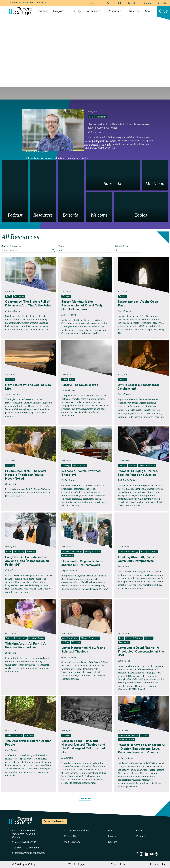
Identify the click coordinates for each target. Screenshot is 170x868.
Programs (59, 11)
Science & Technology (72, 552)
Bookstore (163, 3)
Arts (72, 380)
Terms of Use (118, 864)
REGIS (119, 3)
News (111, 831)
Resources (114, 11)
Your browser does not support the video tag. (85, 57)
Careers (140, 831)
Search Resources (11, 246)
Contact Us (70, 836)
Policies (140, 836)
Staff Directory (72, 842)
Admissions (94, 11)
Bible (8, 296)
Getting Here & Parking (76, 831)
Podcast (133, 466)
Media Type (122, 246)
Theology (66, 296)
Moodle (132, 3)
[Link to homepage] (20, 11)
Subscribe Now (53, 821)
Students (133, 11)
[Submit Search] (109, 3)
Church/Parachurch (90, 638)
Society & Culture (147, 466)
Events (112, 836)
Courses (42, 11)
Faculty (76, 11)
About (149, 11)
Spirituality (19, 552)
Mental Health (80, 466)
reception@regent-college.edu (29, 853)
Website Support (77, 864)
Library (147, 3)
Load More (85, 798)
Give (164, 11)
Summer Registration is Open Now (28, 3)
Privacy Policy (158, 864)
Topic (61, 246)
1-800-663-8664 (31, 848)
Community (19, 296)
